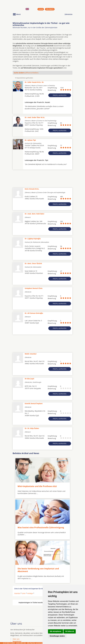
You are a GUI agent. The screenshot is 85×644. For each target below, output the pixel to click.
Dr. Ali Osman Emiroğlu (34, 313)
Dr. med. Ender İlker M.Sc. (35, 117)
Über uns (16, 639)
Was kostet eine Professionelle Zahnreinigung (41, 527)
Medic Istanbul (31, 354)
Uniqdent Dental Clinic (34, 288)
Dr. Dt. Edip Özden (32, 428)
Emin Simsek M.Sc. (32, 189)
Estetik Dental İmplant (34, 403)
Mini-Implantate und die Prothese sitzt (37, 486)
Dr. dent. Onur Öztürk (33, 263)
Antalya (30, 593)
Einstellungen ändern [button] (57, 636)
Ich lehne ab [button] (70, 631)
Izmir (24, 593)
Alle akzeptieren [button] (56, 631)
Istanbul (17, 593)
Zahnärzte (68, 14)
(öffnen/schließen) (26, 73)
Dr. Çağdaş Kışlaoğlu (33, 239)
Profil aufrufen (60, 95)
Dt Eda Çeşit (29, 379)
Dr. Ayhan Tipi (30, 140)
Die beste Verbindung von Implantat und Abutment (38, 570)
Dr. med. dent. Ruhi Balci (35, 214)
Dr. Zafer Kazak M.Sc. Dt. (34, 82)
